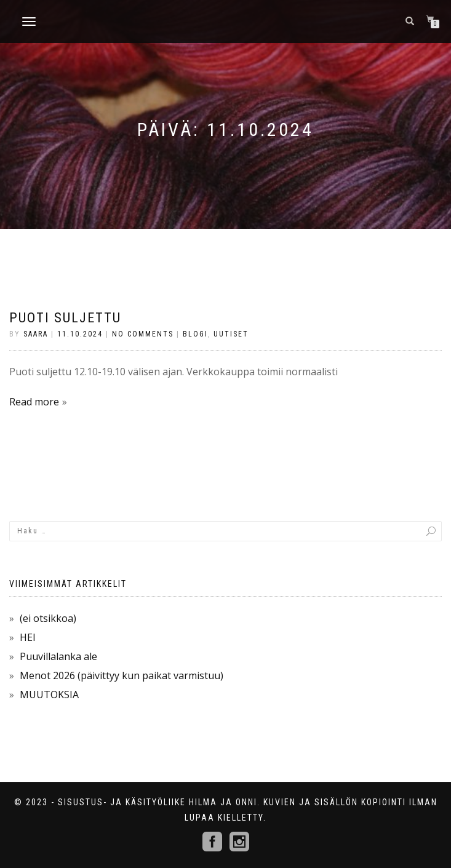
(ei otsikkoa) (48, 618)
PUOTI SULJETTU (65, 318)
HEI (28, 637)
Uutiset (231, 334)
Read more (34, 402)
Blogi (195, 334)
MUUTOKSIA (49, 695)
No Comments (143, 334)
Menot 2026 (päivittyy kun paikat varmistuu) (122, 675)
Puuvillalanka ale (58, 656)
